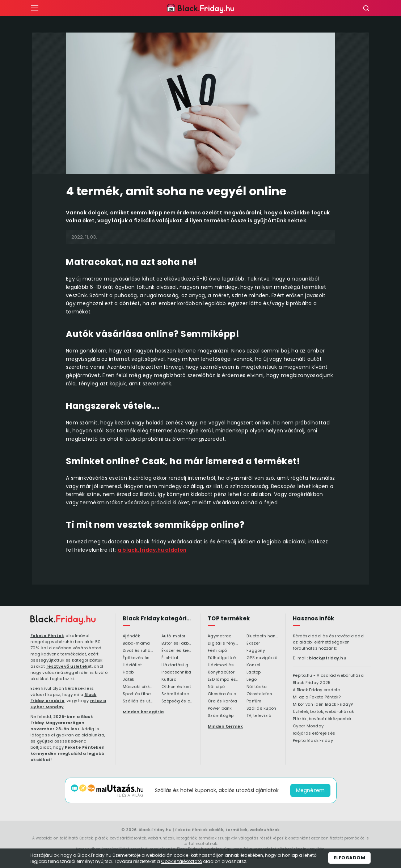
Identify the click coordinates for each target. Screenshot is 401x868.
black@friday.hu (328, 658)
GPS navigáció (262, 658)
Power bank (220, 709)
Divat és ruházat (138, 651)
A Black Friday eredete (316, 690)
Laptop (254, 672)
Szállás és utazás (138, 701)
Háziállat (132, 665)
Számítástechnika (177, 694)
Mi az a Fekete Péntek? (317, 697)
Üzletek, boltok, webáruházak (323, 712)
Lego (252, 680)
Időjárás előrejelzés (314, 734)
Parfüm (254, 701)
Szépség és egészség (177, 701)
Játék (128, 680)
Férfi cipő (218, 651)
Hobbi (129, 672)
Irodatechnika (176, 672)
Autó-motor (174, 636)
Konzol (254, 665)
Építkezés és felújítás (138, 658)
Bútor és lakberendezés (177, 643)
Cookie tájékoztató (181, 861)
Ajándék (131, 636)
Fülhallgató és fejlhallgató (223, 658)
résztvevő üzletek (67, 666)
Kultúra (169, 680)
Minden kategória (143, 712)
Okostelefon (259, 694)
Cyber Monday (308, 726)
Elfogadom (350, 858)
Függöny (256, 651)
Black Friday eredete (64, 698)
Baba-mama (136, 643)
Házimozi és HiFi (223, 665)
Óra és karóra (222, 701)
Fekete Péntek (47, 636)
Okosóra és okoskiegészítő (223, 694)
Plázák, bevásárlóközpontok (322, 719)
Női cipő (216, 687)
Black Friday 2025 (312, 683)
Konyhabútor (221, 672)
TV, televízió (259, 716)
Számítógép (221, 716)
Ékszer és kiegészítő (177, 651)
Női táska (257, 687)
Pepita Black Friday (313, 741)
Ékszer (253, 643)
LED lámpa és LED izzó (223, 680)
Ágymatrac (220, 636)
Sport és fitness (138, 694)
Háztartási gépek (177, 665)
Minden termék (225, 726)
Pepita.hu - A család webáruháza (328, 676)
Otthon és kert (176, 687)
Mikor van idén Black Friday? (323, 705)
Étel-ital (170, 658)
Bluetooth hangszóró (262, 636)
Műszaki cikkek (138, 687)
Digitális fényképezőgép (223, 643)
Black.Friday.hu (155, 830)
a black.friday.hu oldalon (152, 550)
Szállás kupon (261, 709)
